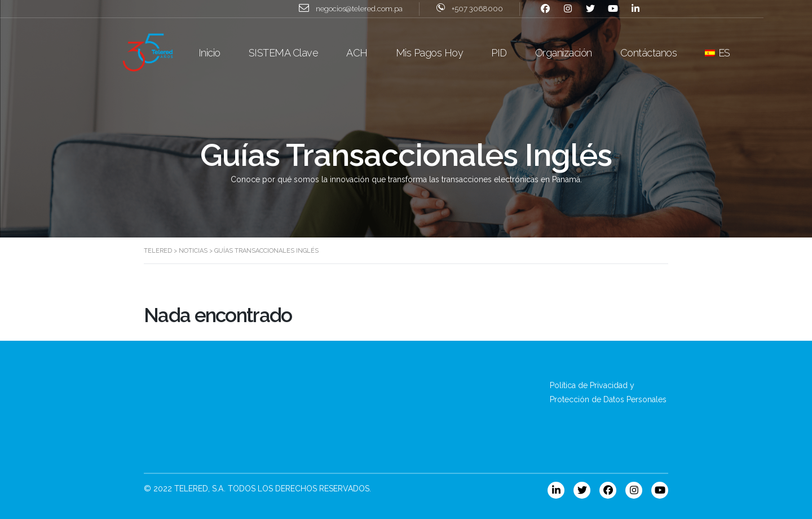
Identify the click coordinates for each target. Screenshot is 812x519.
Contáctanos (673, 52)
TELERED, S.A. (200, 489)
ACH (382, 52)
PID (524, 52)
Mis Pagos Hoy (454, 52)
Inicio (234, 52)
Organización (588, 52)
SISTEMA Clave (308, 52)
